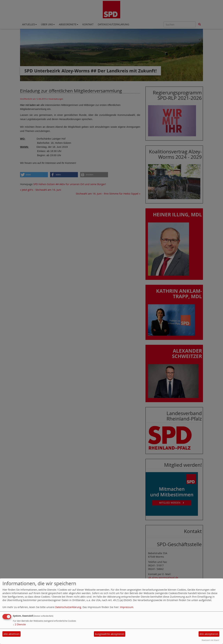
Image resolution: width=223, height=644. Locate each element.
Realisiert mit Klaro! (210, 640)
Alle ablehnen (12, 634)
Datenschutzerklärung (68, 607)
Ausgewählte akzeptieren (110, 634)
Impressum (127, 607)
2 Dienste (19, 624)
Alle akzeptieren (209, 634)
